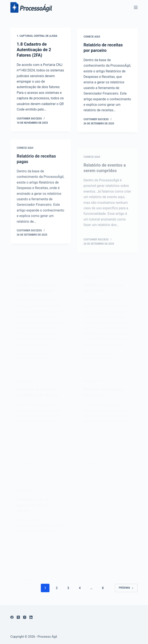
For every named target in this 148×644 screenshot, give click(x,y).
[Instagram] (25, 617)
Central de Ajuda (46, 36)
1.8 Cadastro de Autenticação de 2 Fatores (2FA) (34, 50)
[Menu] (136, 7)
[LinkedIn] (31, 617)
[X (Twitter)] (18, 617)
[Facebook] (12, 617)
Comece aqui (92, 38)
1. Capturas (25, 36)
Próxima (126, 588)
